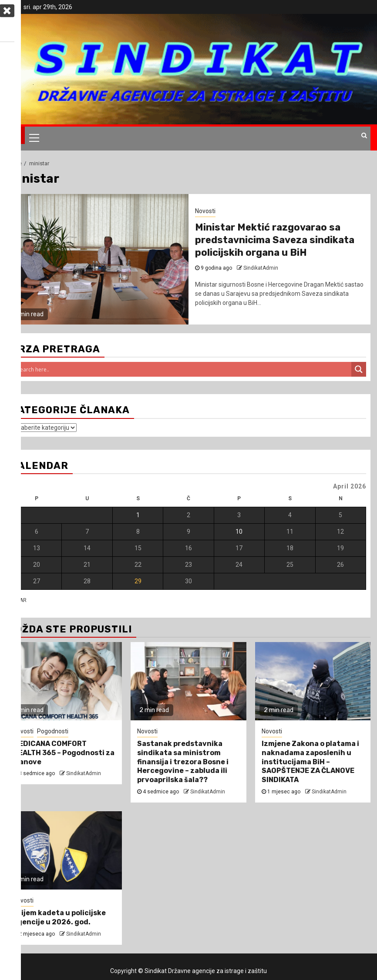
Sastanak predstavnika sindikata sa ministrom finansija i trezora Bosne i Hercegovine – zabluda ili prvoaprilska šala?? (183, 762)
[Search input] (183, 369)
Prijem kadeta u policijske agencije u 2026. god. (59, 917)
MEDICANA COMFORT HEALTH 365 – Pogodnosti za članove (64, 753)
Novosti (23, 900)
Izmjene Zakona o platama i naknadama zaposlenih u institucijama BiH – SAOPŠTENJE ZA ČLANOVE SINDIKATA (310, 762)
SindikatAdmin (84, 773)
